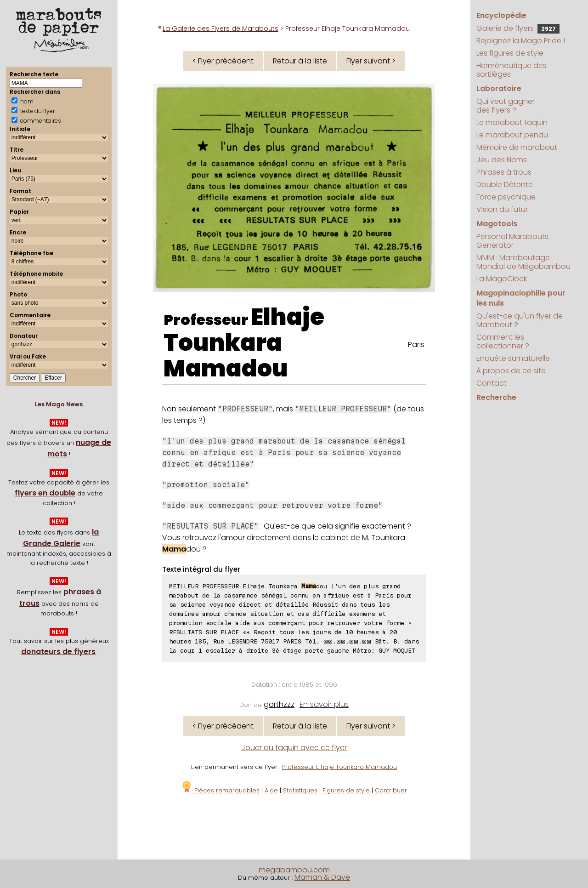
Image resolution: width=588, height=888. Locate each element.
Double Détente (505, 185)
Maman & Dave (322, 877)
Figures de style (346, 790)
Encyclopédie (501, 15)
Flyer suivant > (371, 61)
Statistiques (300, 790)
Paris (416, 344)
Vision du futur (502, 209)
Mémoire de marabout (517, 147)
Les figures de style (510, 53)
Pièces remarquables (220, 790)
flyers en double (45, 493)
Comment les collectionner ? (503, 342)
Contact (492, 383)
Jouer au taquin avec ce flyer (294, 748)
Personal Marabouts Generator (512, 241)
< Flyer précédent (223, 61)
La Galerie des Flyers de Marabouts (220, 28)
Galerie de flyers (518, 28)
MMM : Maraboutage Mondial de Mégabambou (523, 262)
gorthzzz (279, 704)
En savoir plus (324, 704)
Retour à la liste (300, 61)
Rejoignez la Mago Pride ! (521, 41)
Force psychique (506, 197)
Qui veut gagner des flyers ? (506, 106)
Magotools (497, 224)
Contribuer (391, 790)
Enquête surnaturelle (513, 358)
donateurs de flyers (58, 652)
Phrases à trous (504, 172)
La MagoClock (502, 279)
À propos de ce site (511, 371)
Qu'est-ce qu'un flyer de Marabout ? (520, 320)
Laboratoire (499, 88)
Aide (271, 790)
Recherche (496, 397)
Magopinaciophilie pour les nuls (521, 298)
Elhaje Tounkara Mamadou (244, 343)
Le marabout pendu (512, 135)
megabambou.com (294, 870)
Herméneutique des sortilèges (512, 70)
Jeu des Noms (502, 160)
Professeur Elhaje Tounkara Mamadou (339, 767)
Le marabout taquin (512, 122)
